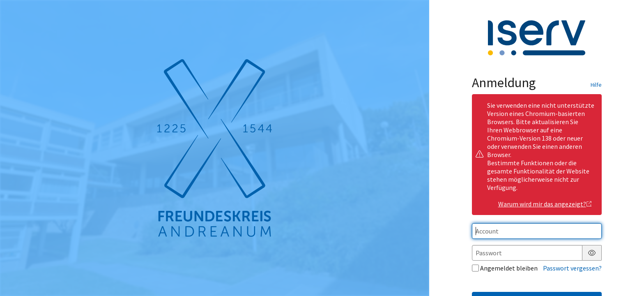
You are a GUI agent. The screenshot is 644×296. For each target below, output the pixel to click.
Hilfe (596, 85)
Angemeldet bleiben (505, 268)
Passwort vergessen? (572, 268)
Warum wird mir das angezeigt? (545, 204)
